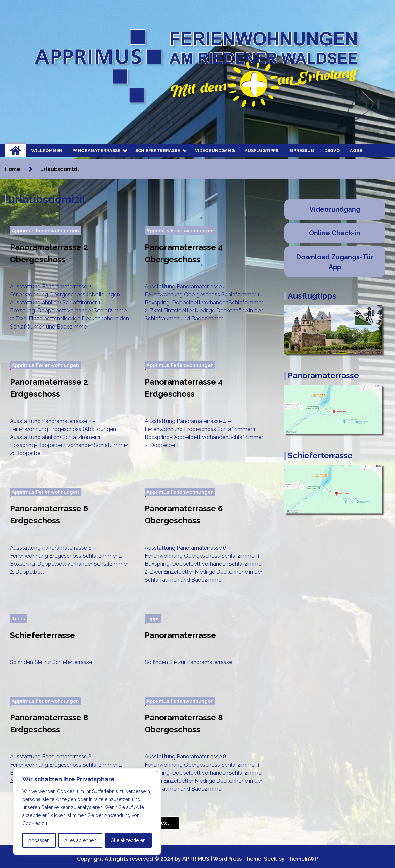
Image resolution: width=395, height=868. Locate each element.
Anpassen (39, 840)
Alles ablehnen (80, 840)
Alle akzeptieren (128, 840)
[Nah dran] (156, 771)
